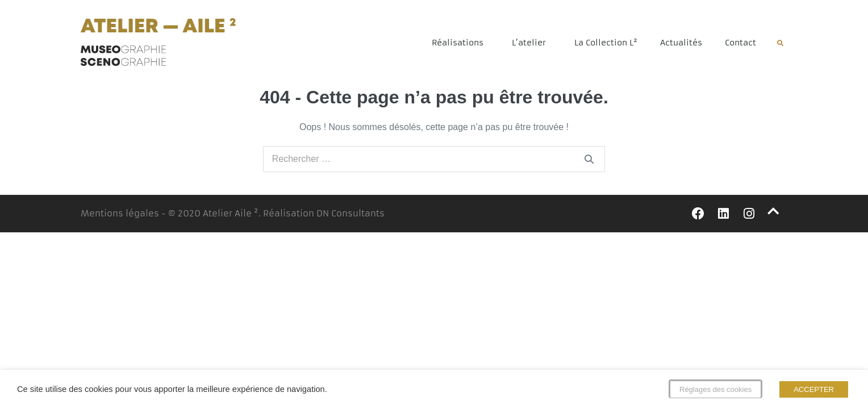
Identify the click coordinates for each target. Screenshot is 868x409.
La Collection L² (606, 43)
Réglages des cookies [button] (715, 389)
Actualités (681, 43)
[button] (780, 43)
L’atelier (532, 43)
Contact (740, 43)
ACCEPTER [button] (814, 389)
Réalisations (460, 43)
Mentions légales (120, 213)
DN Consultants (350, 213)
